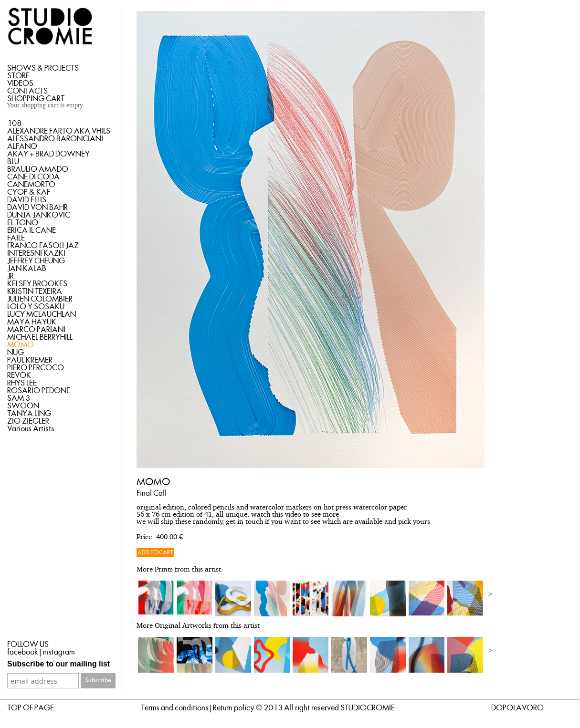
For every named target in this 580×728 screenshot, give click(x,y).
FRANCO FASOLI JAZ (43, 246)
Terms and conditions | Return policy (198, 708)
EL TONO (23, 223)
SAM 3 (19, 398)
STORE (18, 76)
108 (14, 124)
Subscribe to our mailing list (58, 664)
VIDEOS (20, 83)
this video (287, 515)
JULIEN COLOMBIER (40, 299)
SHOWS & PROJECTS (43, 68)
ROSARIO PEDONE (39, 391)
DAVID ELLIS (27, 200)
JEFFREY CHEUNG (36, 261)
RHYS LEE (22, 383)
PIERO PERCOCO (36, 368)
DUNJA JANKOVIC (39, 215)
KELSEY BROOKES (37, 284)
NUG (16, 353)
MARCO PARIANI (36, 330)
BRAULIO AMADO (38, 169)
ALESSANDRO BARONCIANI (55, 139)
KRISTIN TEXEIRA (35, 291)
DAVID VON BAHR (37, 208)
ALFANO (22, 146)
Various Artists (31, 429)
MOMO (21, 345)
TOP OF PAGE (31, 708)
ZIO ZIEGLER (28, 421)
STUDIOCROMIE (368, 708)
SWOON (23, 406)
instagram (58, 652)
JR (11, 276)
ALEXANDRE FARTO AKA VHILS (59, 131)
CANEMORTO (31, 185)
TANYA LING (29, 414)
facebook (23, 652)
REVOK (19, 375)
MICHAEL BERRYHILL (40, 337)
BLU (13, 162)
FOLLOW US (28, 645)
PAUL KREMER (30, 360)
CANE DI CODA (33, 177)
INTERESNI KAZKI (36, 253)
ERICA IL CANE (32, 230)
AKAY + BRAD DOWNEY (48, 154)
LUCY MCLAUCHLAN (42, 314)
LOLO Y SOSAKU (36, 307)
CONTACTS (27, 91)
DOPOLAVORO (517, 708)
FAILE (16, 238)
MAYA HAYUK (32, 322)
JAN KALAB (27, 269)
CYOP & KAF (29, 192)
